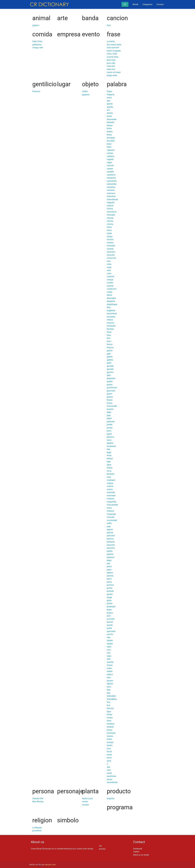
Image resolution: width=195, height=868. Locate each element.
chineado (111, 215)
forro (109, 341)
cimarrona (111, 258)
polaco (110, 613)
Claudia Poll (38, 798)
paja (109, 526)
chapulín (111, 202)
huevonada (112, 406)
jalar (109, 415)
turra (109, 761)
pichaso (110, 585)
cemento (111, 190)
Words (136, 4)
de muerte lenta (114, 45)
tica (109, 702)
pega (109, 560)
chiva (109, 227)
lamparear (111, 446)
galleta (110, 360)
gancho (110, 372)
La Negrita (37, 828)
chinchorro (112, 212)
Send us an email (141, 855)
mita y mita (112, 54)
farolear (110, 329)
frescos (110, 348)
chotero (110, 243)
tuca (109, 748)
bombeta (111, 138)
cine (109, 261)
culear (110, 292)
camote (110, 165)
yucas (109, 779)
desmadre (111, 298)
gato (109, 375)
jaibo (109, 412)
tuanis (110, 745)
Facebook (138, 849)
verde (109, 773)
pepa (109, 570)
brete (109, 144)
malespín (111, 480)
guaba (110, 381)
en (125, 4)
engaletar (111, 310)
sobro (109, 668)
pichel (110, 588)
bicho (109, 128)
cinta (109, 264)
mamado (111, 492)
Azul (109, 25)
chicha (110, 209)
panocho (111, 548)
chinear (110, 218)
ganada (110, 366)
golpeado (111, 378)
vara (109, 770)
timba (109, 714)
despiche (111, 301)
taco (109, 677)
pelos (109, 566)
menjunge (111, 514)
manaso (111, 499)
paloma (110, 539)
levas (109, 455)
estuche (110, 323)
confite (110, 283)
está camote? (113, 48)
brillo (109, 147)
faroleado (111, 326)
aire (109, 101)
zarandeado (112, 782)
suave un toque (114, 72)
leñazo (110, 459)
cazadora (111, 187)
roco (109, 650)
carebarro (111, 175)
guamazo (111, 391)
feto (109, 338)
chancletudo (112, 199)
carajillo (110, 172)
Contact (160, 4)
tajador (110, 684)
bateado (111, 122)
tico (109, 705)
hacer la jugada (114, 51)
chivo (109, 230)
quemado (111, 631)
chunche (111, 255)
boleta (110, 132)
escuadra (111, 317)
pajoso (110, 529)
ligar (109, 462)
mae (109, 477)
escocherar (112, 314)
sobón (110, 671)
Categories (147, 4)
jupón (109, 434)
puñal (109, 628)
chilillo (85, 91)
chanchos (111, 196)
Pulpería (111, 95)
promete (111, 619)
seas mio (111, 69)
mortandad (112, 520)
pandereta (37, 831)
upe (109, 767)
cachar (110, 153)
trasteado (111, 733)
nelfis (109, 523)
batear (110, 125)
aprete (110, 104)
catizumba (112, 184)
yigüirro (36, 25)
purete (110, 625)
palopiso (111, 542)
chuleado (111, 246)
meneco (111, 511)
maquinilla (112, 502)
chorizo (110, 239)
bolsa (109, 135)
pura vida (111, 63)
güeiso (110, 397)
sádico (110, 674)
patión (110, 551)
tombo (110, 718)
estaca (110, 320)
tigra (109, 711)
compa (110, 280)
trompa (110, 742)
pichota (110, 591)
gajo (109, 354)
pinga (109, 597)
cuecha (110, 286)
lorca (109, 471)
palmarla (111, 536)
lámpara (111, 474)
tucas (109, 751)
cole (109, 270)
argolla (110, 107)
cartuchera (112, 181)
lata (109, 449)
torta (109, 721)
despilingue (112, 304)
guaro (109, 394)
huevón (110, 409)
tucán (109, 755)
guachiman (112, 388)
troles (109, 739)
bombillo (111, 141)
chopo (110, 236)
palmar (110, 533)
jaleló (109, 418)
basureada (112, 119)
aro (108, 110)
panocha (111, 545)
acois (109, 98)
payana (110, 554)
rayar (109, 647)
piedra (110, 594)
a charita (111, 41)
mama (110, 489)
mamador (111, 496)
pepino (110, 573)
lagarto (110, 443)
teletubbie (111, 696)
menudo (111, 517)
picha (109, 582)
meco (109, 508)
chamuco (111, 193)
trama (109, 730)
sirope (110, 665)
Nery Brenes (38, 802)
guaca (110, 385)
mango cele (38, 48)
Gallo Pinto (37, 41)
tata (109, 690)
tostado (110, 727)
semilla (110, 662)
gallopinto (37, 45)
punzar (110, 622)
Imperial (111, 798)
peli (108, 563)
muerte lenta (113, 57)
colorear (111, 276)
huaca (110, 400)
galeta (110, 357)
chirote (110, 224)
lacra (109, 440)
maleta (110, 483)
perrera (110, 576)
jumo (109, 431)
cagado (110, 159)
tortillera (111, 724)
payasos (111, 557)
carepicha (111, 178)
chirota (110, 221)
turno (109, 758)
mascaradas (112, 505)
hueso (110, 403)
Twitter (136, 852)
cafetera (111, 156)
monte (85, 802)
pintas (110, 603)
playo (109, 610)
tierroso (110, 708)
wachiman (112, 776)
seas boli (111, 66)
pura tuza (111, 60)
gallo (109, 363)
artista (110, 113)
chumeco (111, 252)
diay (109, 307)
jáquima (111, 437)
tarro (109, 687)
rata (109, 637)
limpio (110, 468)
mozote (85, 805)
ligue (109, 465)
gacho (110, 351)
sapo (109, 656)
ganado (110, 369)
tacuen (110, 681)
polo (109, 616)
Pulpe (109, 91)
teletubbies (112, 699)
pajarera (86, 95)
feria (109, 335)
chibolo (110, 206)
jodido (110, 425)
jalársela (111, 422)
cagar (109, 162)
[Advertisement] (80, 841)
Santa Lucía (87, 798)
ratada (110, 640)
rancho (110, 634)
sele (109, 659)
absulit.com (50, 865)
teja (109, 693)
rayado (110, 644)
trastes (110, 736)
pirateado (111, 607)
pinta (109, 600)
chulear (110, 249)
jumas (110, 428)
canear (110, 169)
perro (109, 579)
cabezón (111, 150)
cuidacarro (112, 289)
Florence (36, 91)
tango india (112, 75)
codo (109, 267)
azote (109, 116)
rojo (109, 653)
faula (109, 332)
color (109, 273)
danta (109, 295)
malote (110, 486)
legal (109, 452)
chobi (109, 233)
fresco (110, 344)
